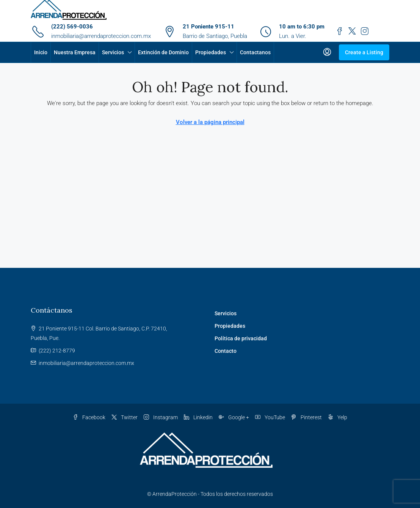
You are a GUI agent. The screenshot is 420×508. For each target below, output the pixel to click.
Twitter (125, 417)
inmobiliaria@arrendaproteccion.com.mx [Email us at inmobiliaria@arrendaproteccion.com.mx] (86, 363)
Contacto (226, 351)
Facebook (89, 417)
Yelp (338, 417)
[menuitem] (327, 52)
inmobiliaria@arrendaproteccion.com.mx (101, 36)
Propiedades (211, 52)
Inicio (41, 52)
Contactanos (255, 52)
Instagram (161, 417)
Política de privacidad (241, 338)
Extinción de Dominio (163, 52)
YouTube (270, 417)
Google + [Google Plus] (234, 417)
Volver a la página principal (210, 122)
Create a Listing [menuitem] (364, 52)
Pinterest (306, 417)
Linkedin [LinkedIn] (198, 417)
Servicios (113, 52)
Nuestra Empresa (75, 52)
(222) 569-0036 (72, 27)
